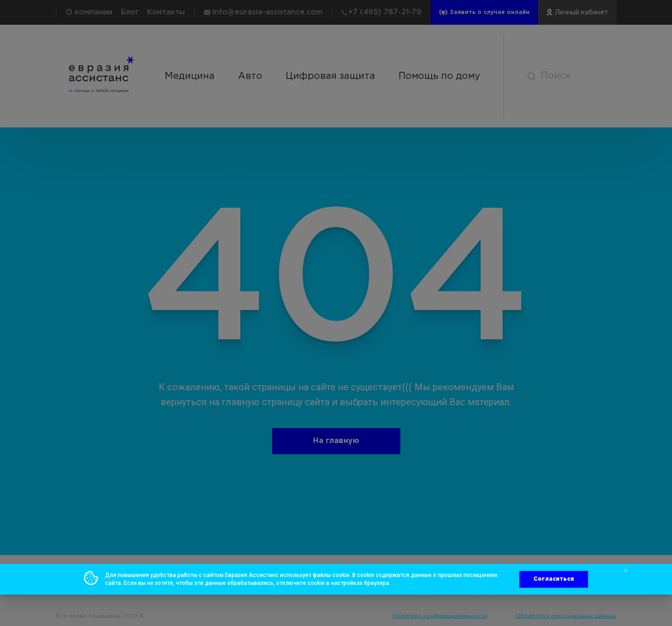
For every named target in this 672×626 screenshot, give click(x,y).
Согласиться (554, 579)
